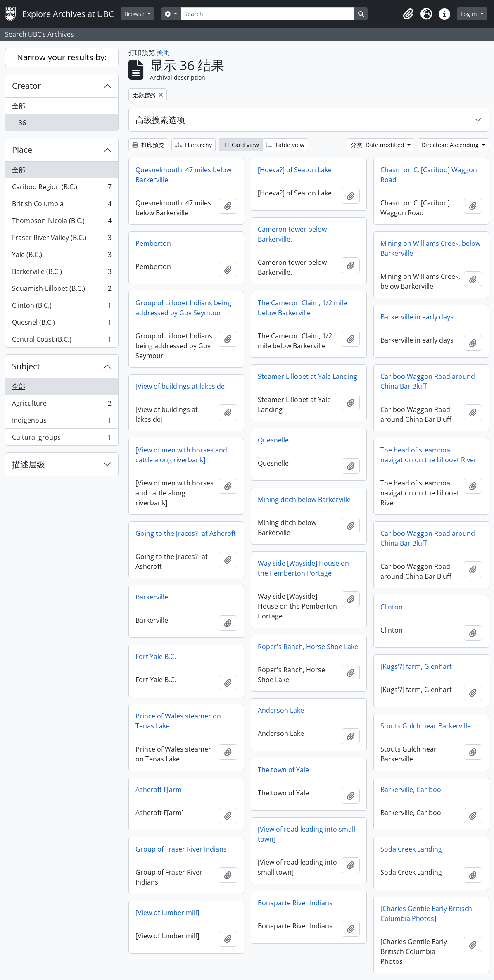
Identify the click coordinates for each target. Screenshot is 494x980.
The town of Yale (283, 770)
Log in (470, 14)
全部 (19, 106)
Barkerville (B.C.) (62, 273)
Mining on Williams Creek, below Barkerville (430, 248)
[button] (408, 14)
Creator (26, 86)
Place (22, 150)
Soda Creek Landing (411, 849)
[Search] (268, 14)
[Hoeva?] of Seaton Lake (295, 170)
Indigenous (62, 422)
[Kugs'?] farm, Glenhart (416, 666)
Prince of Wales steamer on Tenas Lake (178, 721)
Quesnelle (273, 440)
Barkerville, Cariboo (411, 790)
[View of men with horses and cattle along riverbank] (181, 455)
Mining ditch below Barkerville (304, 500)
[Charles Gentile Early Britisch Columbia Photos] (426, 913)
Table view (285, 145)
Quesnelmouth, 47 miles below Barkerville (183, 175)
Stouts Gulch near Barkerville (426, 726)
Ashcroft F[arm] (160, 790)
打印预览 (148, 145)
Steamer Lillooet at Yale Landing (308, 376)
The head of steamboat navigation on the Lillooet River (429, 455)
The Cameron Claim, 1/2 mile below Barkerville (302, 308)
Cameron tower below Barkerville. (292, 234)
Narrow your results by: (62, 57)
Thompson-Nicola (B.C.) (62, 222)
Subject (26, 366)
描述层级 (28, 464)
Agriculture (62, 405)
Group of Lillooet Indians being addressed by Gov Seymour (183, 308)
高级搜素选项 (160, 120)
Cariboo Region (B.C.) (62, 189)
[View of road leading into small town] (306, 834)
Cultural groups (62, 439)
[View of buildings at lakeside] (181, 386)
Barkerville (152, 597)
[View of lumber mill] (167, 913)
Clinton (392, 607)
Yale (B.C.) (62, 256)
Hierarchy (194, 145)
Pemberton (153, 243)
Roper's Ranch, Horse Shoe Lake (308, 647)
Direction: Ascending (451, 145)
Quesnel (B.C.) (62, 324)
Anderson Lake (281, 710)
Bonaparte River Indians (295, 903)
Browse (135, 14)
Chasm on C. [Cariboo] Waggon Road (429, 175)
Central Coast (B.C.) (62, 341)
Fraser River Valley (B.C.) (62, 239)
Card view (241, 145)
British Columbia (62, 206)
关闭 (163, 52)
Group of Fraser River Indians (181, 849)
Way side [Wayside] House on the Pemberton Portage (303, 568)
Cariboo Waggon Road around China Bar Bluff (428, 381)
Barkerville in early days (417, 317)
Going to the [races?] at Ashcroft (186, 533)
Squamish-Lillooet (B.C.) (62, 290)
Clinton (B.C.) (62, 307)
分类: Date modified (378, 145)
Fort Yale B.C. (156, 657)
